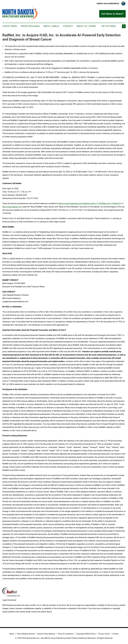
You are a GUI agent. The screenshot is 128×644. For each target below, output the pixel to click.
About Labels (51, 26)
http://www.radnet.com (12, 207)
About (12, 634)
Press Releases (30, 26)
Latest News (10, 26)
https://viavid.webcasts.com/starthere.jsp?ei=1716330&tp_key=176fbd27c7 (90, 203)
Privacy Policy (104, 634)
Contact (68, 26)
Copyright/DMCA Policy (86, 634)
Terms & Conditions (66, 634)
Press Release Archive (26, 634)
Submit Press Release (46, 634)
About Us (82, 26)
